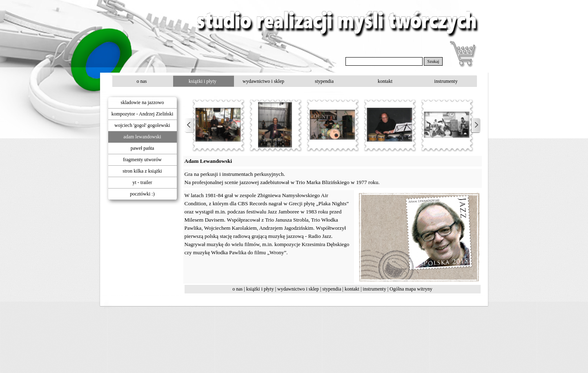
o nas (237, 289)
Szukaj (433, 61)
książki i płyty (260, 289)
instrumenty (374, 289)
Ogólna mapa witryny (411, 289)
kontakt (352, 289)
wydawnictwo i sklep (298, 289)
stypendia (332, 289)
